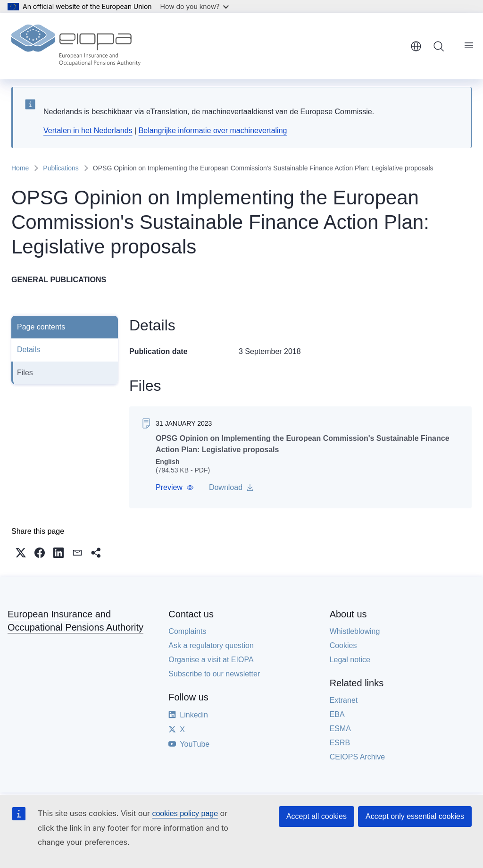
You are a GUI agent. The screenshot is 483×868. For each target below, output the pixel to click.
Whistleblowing (355, 631)
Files (25, 373)
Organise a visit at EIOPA (211, 660)
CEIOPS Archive (357, 757)
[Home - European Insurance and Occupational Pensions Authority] (76, 46)
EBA (337, 714)
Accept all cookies (316, 816)
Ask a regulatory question (211, 645)
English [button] (416, 46)
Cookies (343, 645)
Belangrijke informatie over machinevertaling (213, 131)
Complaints (187, 631)
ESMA (340, 729)
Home (20, 168)
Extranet (344, 700)
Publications (61, 168)
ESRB (340, 743)
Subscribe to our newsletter (214, 674)
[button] (175, 488)
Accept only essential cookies (415, 816)
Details (29, 350)
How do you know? (195, 6)
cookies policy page (185, 813)
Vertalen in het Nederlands (88, 131)
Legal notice (350, 660)
